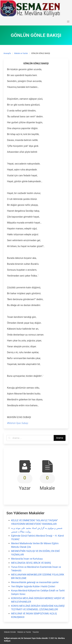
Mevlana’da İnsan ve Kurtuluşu (27, 559)
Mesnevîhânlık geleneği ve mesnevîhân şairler (35, 582)
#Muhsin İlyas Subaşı (18, 423)
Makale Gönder (10, 632)
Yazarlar (36, 632)
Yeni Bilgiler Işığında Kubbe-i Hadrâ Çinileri (33, 586)
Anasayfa (7, 53)
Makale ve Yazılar (21, 53)
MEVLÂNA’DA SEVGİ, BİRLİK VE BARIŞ (31, 563)
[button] (68, 22)
